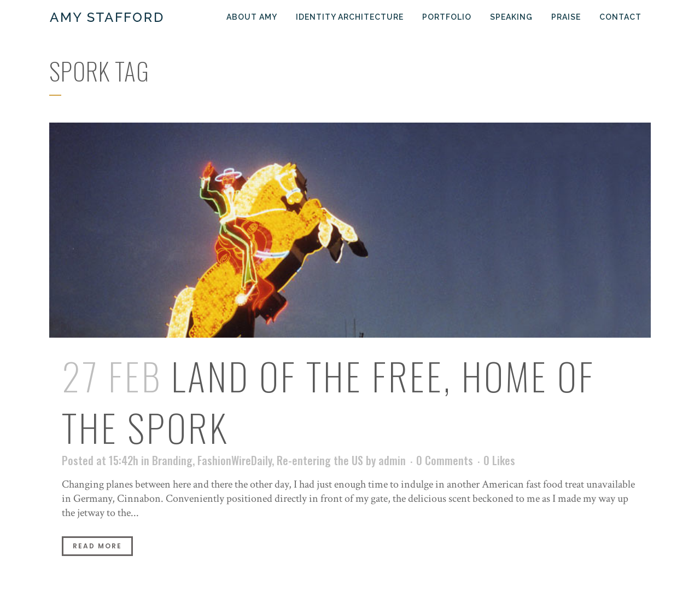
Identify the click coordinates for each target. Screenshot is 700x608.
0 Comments (445, 460)
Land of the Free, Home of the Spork (328, 401)
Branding (172, 460)
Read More (97, 546)
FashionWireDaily (235, 460)
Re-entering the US (320, 460)
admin (392, 460)
